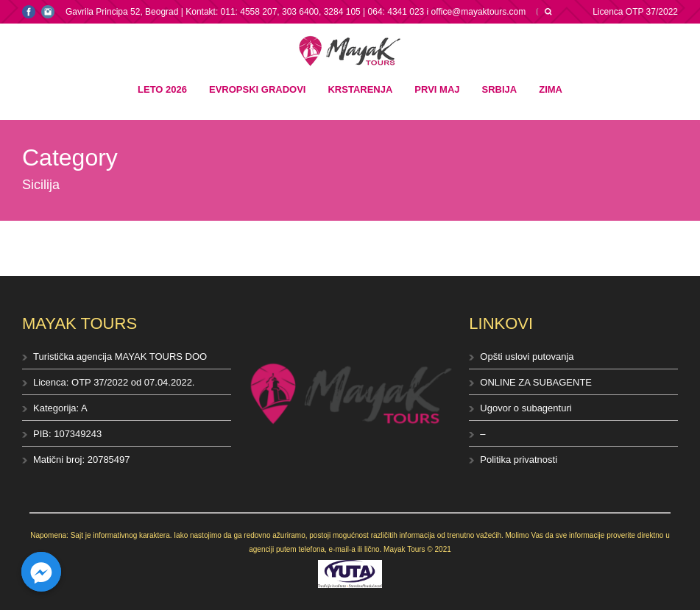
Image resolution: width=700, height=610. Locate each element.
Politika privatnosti (519, 460)
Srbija (500, 89)
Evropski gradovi (257, 89)
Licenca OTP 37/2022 (635, 12)
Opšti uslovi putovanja (527, 357)
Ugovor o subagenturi (526, 408)
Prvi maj (437, 89)
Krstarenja (360, 89)
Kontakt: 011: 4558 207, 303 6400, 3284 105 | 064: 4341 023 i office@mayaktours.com (356, 12)
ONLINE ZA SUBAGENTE (536, 382)
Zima (551, 89)
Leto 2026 (162, 89)
